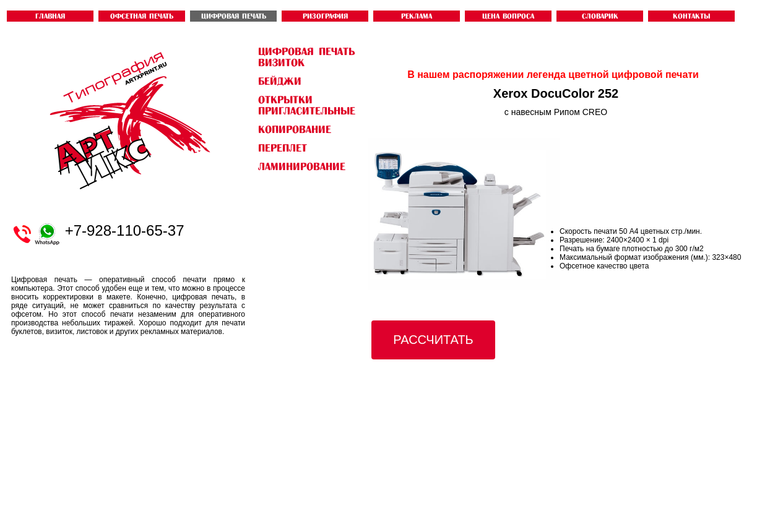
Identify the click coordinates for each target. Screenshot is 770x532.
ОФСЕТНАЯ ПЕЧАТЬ (142, 16)
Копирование (295, 129)
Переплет (283, 148)
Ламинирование (302, 166)
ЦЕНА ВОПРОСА (508, 16)
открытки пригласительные (307, 105)
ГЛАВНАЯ (50, 16)
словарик (600, 16)
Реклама (417, 16)
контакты (692, 16)
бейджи (280, 81)
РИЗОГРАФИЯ (325, 16)
